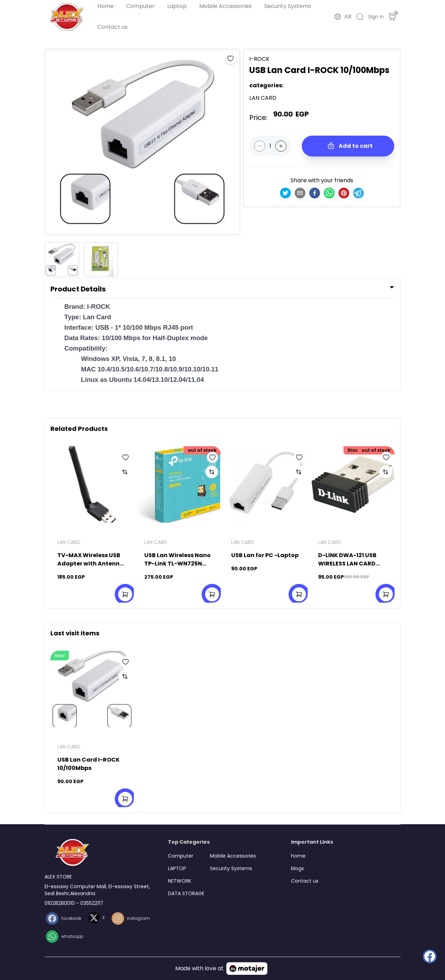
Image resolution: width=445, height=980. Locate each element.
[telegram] (358, 193)
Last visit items (75, 633)
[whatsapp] (329, 193)
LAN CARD (69, 542)
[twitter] (285, 193)
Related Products (79, 429)
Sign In (376, 17)
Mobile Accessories (225, 6)
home (298, 856)
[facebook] (315, 193)
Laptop (177, 6)
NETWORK (180, 881)
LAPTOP (177, 868)
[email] (300, 193)
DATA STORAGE (186, 893)
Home (106, 6)
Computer (140, 6)
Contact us (112, 27)
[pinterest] (344, 193)
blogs (297, 868)
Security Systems (288, 6)
